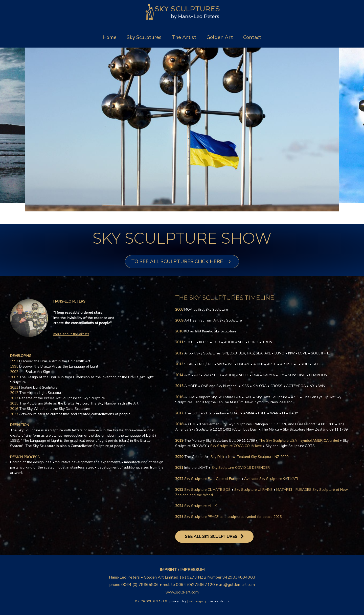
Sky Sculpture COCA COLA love (236, 446)
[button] (182, 262)
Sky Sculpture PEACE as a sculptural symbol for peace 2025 (233, 517)
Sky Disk (204, 457)
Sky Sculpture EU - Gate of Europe (212, 479)
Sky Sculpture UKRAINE (253, 490)
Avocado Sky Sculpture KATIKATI (271, 479)
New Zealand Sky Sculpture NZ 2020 (258, 457)
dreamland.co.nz (219, 601)
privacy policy (178, 601)
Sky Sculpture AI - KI (201, 506)
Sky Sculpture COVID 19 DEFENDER (241, 468)
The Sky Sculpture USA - (299, 441)
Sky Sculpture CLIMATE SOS (207, 490)
